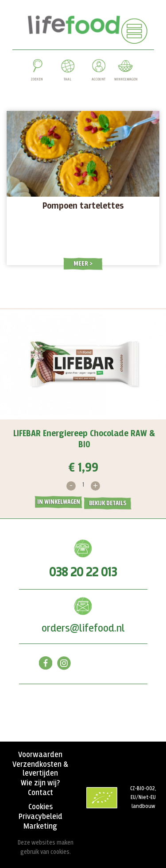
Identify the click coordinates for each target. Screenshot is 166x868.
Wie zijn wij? (40, 783)
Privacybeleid (41, 817)
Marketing (40, 826)
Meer (81, 264)
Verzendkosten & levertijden (40, 769)
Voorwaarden (40, 755)
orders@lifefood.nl (83, 629)
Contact (41, 793)
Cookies (41, 807)
